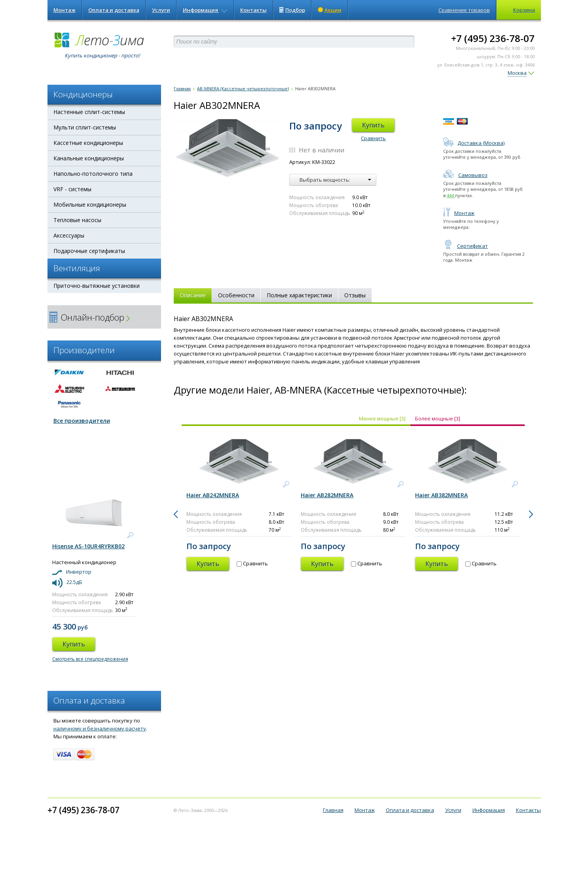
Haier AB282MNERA (327, 495)
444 (451, 195)
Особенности (236, 295)
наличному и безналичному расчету (100, 728)
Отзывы (355, 295)
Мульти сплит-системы (85, 127)
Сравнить (373, 138)
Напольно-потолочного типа (93, 174)
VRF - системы (72, 189)
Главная (182, 88)
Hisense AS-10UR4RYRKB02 (88, 546)
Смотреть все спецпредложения (90, 659)
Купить (373, 125)
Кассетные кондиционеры (88, 143)
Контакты (253, 10)
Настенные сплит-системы (89, 112)
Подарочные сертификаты (89, 251)
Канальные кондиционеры (89, 158)
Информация (205, 10)
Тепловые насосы (77, 220)
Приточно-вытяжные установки (97, 286)
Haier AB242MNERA (213, 495)
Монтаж (64, 10)
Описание (193, 295)
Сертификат (466, 246)
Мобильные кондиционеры (90, 204)
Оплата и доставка (114, 10)
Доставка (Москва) (474, 143)
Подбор (292, 10)
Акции (330, 10)
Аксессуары (69, 235)
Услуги (161, 10)
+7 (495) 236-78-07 (493, 38)
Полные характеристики (299, 295)
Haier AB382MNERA (441, 495)
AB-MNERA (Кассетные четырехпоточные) (243, 88)
